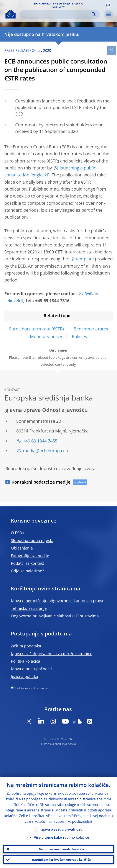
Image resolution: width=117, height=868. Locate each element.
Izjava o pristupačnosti (31, 669)
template (85, 259)
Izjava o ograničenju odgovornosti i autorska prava (57, 601)
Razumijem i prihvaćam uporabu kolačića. (62, 860)
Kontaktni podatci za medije (41, 482)
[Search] (56, 14)
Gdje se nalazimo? (27, 571)
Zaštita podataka (26, 646)
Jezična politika (24, 676)
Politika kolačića (26, 661)
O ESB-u (18, 533)
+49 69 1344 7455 (40, 441)
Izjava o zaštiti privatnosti (61, 829)
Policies (79, 336)
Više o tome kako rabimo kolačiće (61, 837)
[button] (108, 5)
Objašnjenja (22, 548)
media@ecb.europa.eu (46, 451)
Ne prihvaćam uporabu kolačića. (62, 849)
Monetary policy (46, 336)
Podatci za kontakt (27, 563)
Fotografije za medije (30, 556)
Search (94, 14)
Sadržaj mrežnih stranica (31, 688)
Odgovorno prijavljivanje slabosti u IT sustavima (55, 616)
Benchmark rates (91, 329)
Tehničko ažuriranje (29, 608)
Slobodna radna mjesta (32, 540)
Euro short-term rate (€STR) (36, 329)
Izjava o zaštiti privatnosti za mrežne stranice (52, 654)
